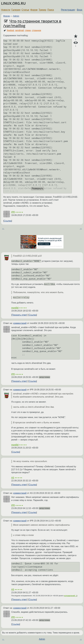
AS (13, 478)
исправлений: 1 (70, 596)
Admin (16, 16)
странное (37, 30)
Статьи (25, 10)
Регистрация (68, 10)
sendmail (19, 30)
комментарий (20, 323)
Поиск (51, 10)
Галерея (16, 10)
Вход (80, 10)
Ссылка (8, 221)
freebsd (10, 30)
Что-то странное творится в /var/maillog (32, 23)
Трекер (42, 10)
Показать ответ (19, 315)
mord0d (15, 308)
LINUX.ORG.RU (13, 3)
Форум (34, 10)
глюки (28, 30)
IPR (13, 212)
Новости (6, 10)
